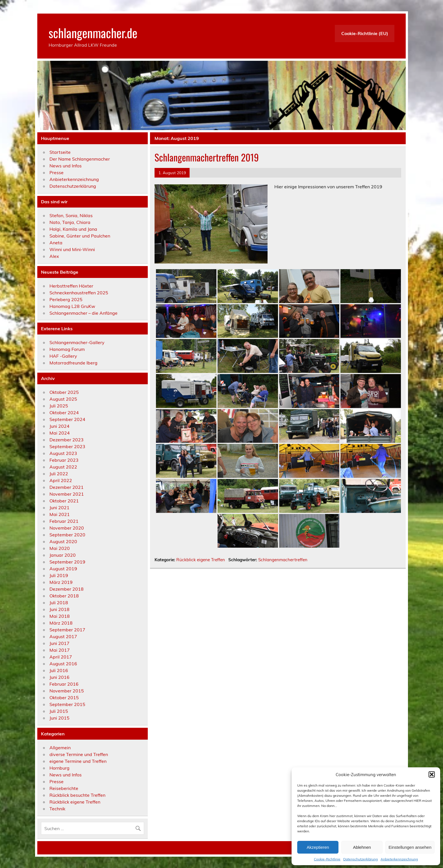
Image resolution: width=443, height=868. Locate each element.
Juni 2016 (59, 677)
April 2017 (61, 657)
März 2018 (61, 623)
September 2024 (67, 419)
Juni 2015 (59, 718)
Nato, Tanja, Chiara (70, 222)
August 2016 (63, 664)
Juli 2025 (59, 406)
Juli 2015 (59, 711)
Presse (57, 172)
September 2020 (67, 535)
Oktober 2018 (64, 596)
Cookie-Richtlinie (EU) (365, 33)
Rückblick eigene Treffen (201, 560)
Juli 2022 (59, 474)
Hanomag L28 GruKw (72, 306)
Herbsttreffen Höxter (71, 286)
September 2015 (67, 704)
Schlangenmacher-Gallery (77, 342)
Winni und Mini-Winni (72, 249)
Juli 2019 (59, 575)
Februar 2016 (64, 684)
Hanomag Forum (67, 349)
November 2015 (67, 691)
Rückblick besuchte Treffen (77, 795)
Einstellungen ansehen (410, 847)
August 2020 (63, 541)
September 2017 (67, 630)
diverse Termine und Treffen (79, 754)
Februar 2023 (64, 460)
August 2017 (63, 636)
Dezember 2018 (67, 589)
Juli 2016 (59, 670)
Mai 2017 (60, 650)
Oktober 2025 (64, 392)
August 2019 (63, 569)
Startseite (60, 152)
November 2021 (67, 494)
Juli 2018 (59, 603)
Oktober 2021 (64, 501)
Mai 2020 (60, 548)
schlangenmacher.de (93, 33)
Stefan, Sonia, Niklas (71, 215)
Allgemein (60, 748)
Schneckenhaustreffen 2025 (79, 293)
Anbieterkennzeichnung (399, 859)
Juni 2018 (59, 609)
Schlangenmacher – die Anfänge (83, 313)
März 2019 (61, 582)
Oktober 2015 (64, 698)
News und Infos (66, 166)
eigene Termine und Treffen (78, 761)
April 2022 (61, 480)
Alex (54, 256)
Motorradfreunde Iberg (73, 363)
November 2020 (67, 528)
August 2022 (63, 467)
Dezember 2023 (67, 440)
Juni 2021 (59, 508)
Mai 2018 (60, 616)
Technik (57, 809)
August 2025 (63, 399)
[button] (432, 774)
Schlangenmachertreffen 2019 (207, 157)
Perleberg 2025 (66, 299)
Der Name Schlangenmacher (80, 159)
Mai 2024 (60, 433)
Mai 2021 (60, 514)
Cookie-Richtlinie (327, 859)
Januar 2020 (63, 555)
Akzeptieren (318, 847)
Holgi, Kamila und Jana (73, 229)
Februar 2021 (64, 521)
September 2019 (67, 562)
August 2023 (63, 453)
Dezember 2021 (67, 487)
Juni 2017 (59, 643)
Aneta (56, 243)
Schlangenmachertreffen (283, 560)
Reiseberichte (64, 788)
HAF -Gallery (63, 356)
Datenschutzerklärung (361, 859)
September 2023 (67, 446)
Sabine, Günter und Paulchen (80, 236)
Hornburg (59, 768)
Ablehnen (362, 847)
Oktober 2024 (64, 413)
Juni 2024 (59, 426)
